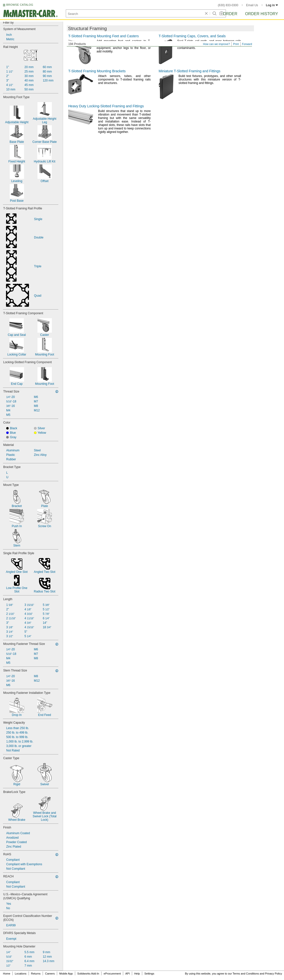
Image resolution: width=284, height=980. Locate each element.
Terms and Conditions (246, 974)
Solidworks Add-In (88, 974)
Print (236, 44)
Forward (247, 44)
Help (137, 974)
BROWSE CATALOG (20, 5)
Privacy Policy (274, 974)
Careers (50, 974)
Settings (149, 974)
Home (7, 974)
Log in (272, 5)
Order (230, 14)
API (128, 974)
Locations (21, 974)
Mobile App (66, 974)
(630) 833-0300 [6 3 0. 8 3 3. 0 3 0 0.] (228, 5)
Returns (36, 974)
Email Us (252, 5)
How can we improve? (216, 44)
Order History (262, 14)
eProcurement (112, 974)
